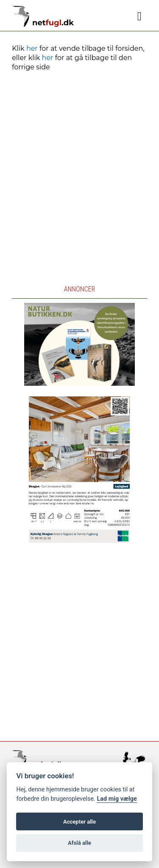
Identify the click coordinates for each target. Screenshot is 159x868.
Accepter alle (79, 822)
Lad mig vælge (117, 799)
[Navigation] (139, 16)
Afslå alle (79, 843)
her (32, 48)
